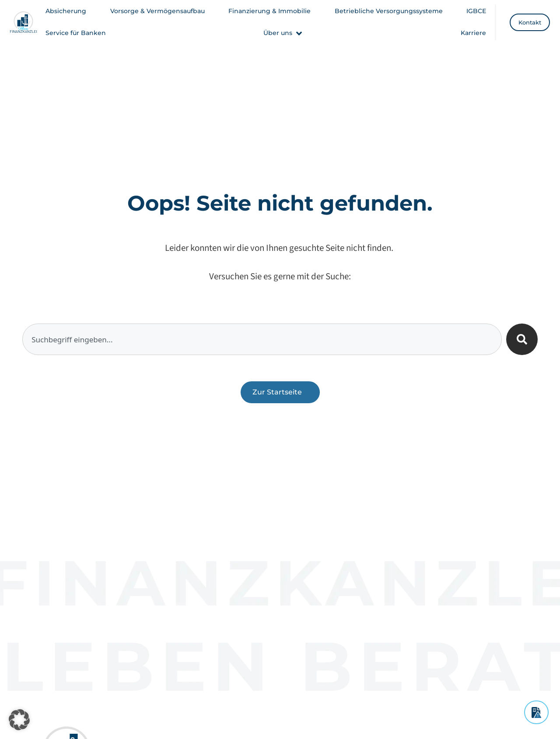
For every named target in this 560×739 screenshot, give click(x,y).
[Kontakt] (530, 22)
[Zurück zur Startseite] (280, 392)
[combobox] (262, 339)
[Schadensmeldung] (536, 712)
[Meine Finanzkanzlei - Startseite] (24, 22)
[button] (283, 33)
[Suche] (522, 339)
